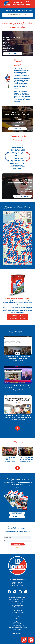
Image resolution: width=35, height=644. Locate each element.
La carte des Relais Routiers (18, 599)
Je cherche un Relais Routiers (18, 598)
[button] (14, 227)
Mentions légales (17, 633)
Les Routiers (18, 622)
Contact (18, 616)
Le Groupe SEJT (17, 630)
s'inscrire (18, 544)
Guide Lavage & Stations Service (17, 628)
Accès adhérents (17, 611)
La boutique (18, 603)
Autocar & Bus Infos (17, 624)
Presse (18, 618)
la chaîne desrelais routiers (18, 4)
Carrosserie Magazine (17, 626)
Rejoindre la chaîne (17, 613)
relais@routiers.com (18, 587)
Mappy (13, 264)
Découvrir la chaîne (17, 601)
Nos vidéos (18, 607)
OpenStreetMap (20, 264)
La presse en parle (17, 605)
